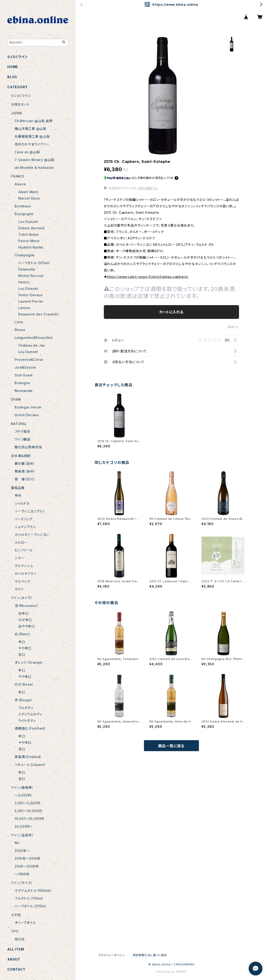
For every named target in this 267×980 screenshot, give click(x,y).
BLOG (12, 77)
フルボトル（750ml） (29, 898)
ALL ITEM (16, 949)
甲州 (18, 496)
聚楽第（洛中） (25, 471)
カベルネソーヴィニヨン (32, 535)
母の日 (20, 939)
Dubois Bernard (31, 228)
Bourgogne (24, 214)
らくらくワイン (18, 57)
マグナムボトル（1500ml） (33, 891)
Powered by (171, 972)
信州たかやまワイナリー (32, 144)
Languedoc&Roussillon (34, 338)
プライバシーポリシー (112, 955)
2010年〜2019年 (28, 858)
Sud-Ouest (24, 375)
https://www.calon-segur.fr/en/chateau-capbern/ (148, 277)
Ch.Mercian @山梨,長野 (34, 121)
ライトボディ (27, 721)
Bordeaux (23, 206)
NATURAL (19, 424)
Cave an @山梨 (27, 152)
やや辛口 (25, 648)
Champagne (25, 255)
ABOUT (14, 959)
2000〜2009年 (27, 866)
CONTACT (16, 969)
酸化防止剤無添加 (28, 447)
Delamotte (27, 269)
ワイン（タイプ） (22, 598)
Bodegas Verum (28, 407)
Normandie (24, 391)
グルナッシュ (24, 566)
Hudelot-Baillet (31, 247)
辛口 (22, 642)
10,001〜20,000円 (29, 819)
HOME (13, 67)
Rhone (20, 330)
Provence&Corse (29, 360)
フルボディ (26, 708)
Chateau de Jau (32, 345)
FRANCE (18, 176)
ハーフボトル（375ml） (34, 263)
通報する (233, 327)
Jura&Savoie (25, 367)
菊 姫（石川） (25, 479)
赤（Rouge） (24, 700)
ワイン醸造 (22, 439)
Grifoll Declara (27, 415)
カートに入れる (171, 312)
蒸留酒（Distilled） (28, 757)
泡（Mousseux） (27, 606)
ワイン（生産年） (22, 835)
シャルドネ (22, 503)
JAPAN (17, 113)
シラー (19, 558)
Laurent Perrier (31, 301)
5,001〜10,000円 (28, 811)
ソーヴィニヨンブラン (30, 511)
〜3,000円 (23, 795)
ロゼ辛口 (25, 620)
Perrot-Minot (29, 241)
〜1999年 (22, 874)
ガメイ (19, 589)
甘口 (22, 655)
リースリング (24, 519)
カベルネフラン (26, 573)
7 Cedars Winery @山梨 (34, 160)
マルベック (22, 581)
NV (17, 843)
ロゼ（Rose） (24, 684)
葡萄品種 (18, 488)
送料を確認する (148, 188)
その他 (16, 915)
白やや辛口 (27, 626)
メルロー (21, 542)
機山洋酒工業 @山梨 (30, 129)
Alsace (20, 184)
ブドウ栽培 (22, 431)
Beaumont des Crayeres (39, 314)
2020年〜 (22, 851)
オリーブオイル (25, 923)
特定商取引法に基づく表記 (150, 955)
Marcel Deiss (29, 198)
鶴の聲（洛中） (25, 464)
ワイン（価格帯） (22, 787)
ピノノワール (24, 550)
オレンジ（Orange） (29, 662)
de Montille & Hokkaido (34, 168)
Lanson (24, 308)
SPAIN (16, 399)
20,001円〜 (24, 826)
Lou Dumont (28, 222)
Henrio (24, 282)
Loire (19, 322)
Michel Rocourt (31, 276)
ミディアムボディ (30, 714)
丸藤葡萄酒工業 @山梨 (32, 136)
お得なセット (20, 104)
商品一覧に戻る (171, 746)
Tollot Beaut (29, 234)
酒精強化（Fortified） (30, 728)
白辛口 (23, 613)
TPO (15, 931)
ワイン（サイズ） (22, 883)
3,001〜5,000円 (28, 803)
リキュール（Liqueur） (30, 765)
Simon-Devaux (31, 295)
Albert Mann (28, 192)
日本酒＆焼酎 (21, 456)
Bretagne (22, 383)
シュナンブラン (25, 527)
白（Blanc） (23, 634)
